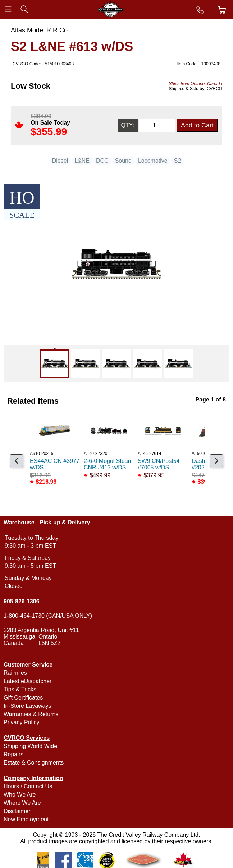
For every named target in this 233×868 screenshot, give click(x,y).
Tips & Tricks (20, 689)
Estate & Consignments (34, 763)
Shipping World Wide (30, 746)
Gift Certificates (23, 698)
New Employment (26, 819)
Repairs (13, 754)
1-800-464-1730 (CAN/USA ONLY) (48, 616)
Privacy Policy (22, 722)
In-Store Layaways (28, 706)
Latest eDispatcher (28, 681)
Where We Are (22, 803)
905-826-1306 (22, 601)
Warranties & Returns (31, 714)
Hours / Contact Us (28, 786)
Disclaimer (17, 811)
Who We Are (20, 795)
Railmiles (15, 673)
